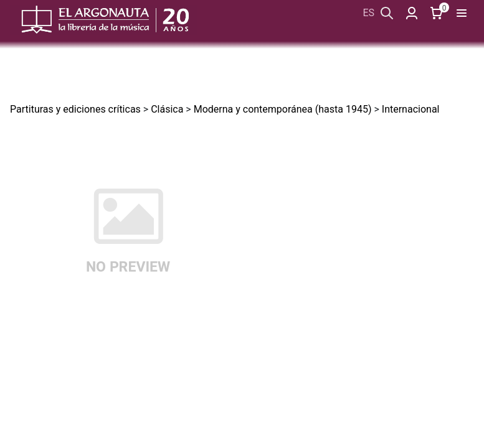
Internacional (411, 109)
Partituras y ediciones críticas (75, 109)
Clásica (167, 109)
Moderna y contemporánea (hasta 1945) (283, 109)
